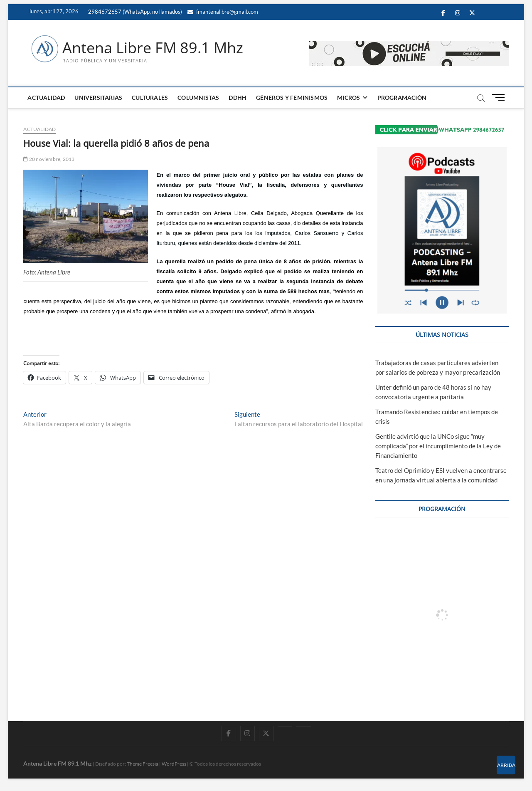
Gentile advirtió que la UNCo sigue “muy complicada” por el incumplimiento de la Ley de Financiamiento (438, 446)
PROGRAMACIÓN (402, 98)
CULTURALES (150, 98)
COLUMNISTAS (198, 98)
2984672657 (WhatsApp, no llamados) (134, 12)
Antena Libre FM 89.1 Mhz (153, 48)
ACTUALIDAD (46, 98)
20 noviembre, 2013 (49, 159)
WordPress (174, 764)
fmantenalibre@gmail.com (223, 12)
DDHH (238, 98)
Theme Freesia (143, 764)
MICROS (349, 98)
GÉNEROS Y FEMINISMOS (292, 98)
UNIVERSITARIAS (98, 98)
